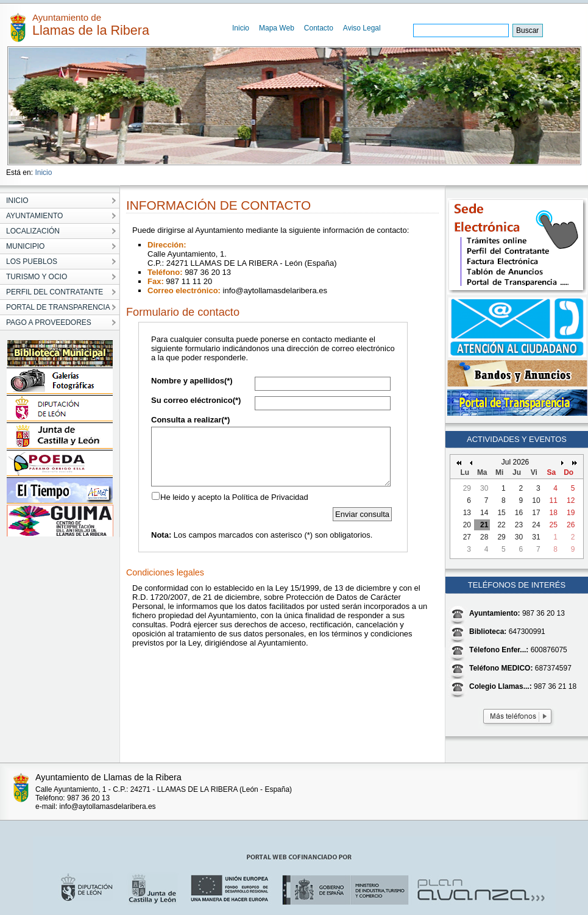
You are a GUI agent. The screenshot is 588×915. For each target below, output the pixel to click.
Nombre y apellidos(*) (192, 381)
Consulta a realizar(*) (190, 420)
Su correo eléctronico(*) (196, 400)
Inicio (241, 28)
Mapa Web (277, 28)
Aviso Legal (362, 28)
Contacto (319, 28)
